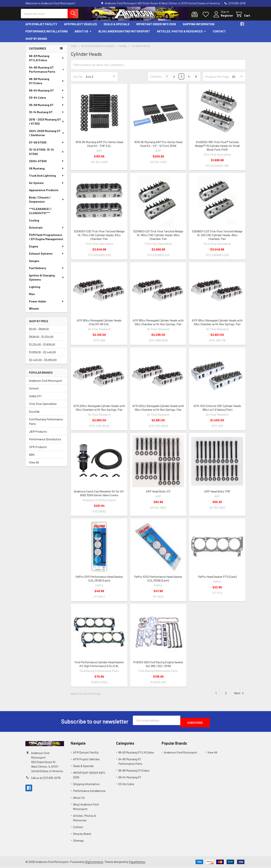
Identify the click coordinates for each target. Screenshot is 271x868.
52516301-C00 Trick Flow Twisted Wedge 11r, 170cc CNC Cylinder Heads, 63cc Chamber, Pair (99, 238)
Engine (46, 249)
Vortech (34, 391)
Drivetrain (46, 230)
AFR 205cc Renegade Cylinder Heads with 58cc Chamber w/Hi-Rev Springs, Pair (99, 410)
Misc (32, 297)
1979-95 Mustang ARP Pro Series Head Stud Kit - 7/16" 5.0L (99, 147)
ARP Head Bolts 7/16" (217, 494)
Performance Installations (47, 34)
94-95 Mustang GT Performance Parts (47, 72)
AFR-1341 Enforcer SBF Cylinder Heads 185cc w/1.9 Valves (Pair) (217, 410)
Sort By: (78, 79)
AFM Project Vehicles (80, 27)
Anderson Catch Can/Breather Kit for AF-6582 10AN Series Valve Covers (99, 496)
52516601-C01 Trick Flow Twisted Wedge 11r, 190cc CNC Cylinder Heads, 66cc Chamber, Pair (158, 238)
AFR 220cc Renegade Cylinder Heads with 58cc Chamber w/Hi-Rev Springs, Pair (158, 410)
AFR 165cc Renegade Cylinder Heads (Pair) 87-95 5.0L (99, 325)
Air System (46, 186)
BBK (32, 457)
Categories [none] (38, 51)
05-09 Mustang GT (46, 108)
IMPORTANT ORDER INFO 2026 (156, 27)
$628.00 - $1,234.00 (41, 339)
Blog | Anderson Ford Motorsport (124, 34)
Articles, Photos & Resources (181, 34)
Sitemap (78, 841)
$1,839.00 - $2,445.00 (42, 355)
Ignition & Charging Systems (47, 280)
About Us (83, 34)
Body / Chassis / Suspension (47, 202)
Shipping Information (199, 27)
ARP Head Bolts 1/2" (158, 494)
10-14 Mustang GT (46, 115)
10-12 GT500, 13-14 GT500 (47, 155)
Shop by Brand (36, 41)
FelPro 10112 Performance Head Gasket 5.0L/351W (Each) (158, 581)
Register (222, 17)
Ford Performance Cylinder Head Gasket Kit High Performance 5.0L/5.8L (99, 667)
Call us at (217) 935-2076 (46, 778)
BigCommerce (94, 862)
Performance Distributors (45, 442)
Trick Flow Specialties (43, 407)
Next (239, 696)
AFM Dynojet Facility (41, 27)
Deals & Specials (117, 27)
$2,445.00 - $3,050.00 (43, 363)
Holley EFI (35, 399)
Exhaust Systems (46, 256)
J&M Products (38, 434)
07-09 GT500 (46, 145)
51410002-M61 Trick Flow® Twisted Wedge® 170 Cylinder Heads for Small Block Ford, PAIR (217, 148)
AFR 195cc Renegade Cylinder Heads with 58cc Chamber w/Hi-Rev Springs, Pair (217, 325)
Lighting (35, 290)
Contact (219, 34)
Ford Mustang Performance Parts (46, 424)
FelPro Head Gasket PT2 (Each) (217, 579)
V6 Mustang (46, 171)
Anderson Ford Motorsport (46, 383)
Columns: (156, 79)
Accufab (34, 414)
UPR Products (38, 450)
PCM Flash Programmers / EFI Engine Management (46, 240)
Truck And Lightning (46, 178)
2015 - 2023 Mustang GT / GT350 (47, 124)
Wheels (34, 311)
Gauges (34, 264)
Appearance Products (44, 193)
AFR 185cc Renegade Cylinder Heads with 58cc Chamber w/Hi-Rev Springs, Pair (158, 325)
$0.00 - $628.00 (39, 332)
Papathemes (137, 862)
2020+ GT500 (46, 164)
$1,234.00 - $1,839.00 (42, 347)
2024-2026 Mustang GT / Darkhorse (47, 136)
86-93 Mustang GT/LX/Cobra (47, 61)
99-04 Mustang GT (46, 93)
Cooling (34, 223)
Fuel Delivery (46, 271)
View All (34, 465)
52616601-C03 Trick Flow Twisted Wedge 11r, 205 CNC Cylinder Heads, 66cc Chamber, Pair (217, 238)
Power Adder (46, 304)
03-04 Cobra (46, 100)
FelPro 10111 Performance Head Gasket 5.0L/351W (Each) (99, 581)
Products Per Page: (217, 79)
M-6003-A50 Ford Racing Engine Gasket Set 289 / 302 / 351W (158, 667)
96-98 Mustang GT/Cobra (47, 84)
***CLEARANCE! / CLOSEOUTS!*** (40, 214)
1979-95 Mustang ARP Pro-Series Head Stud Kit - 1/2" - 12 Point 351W (158, 147)
